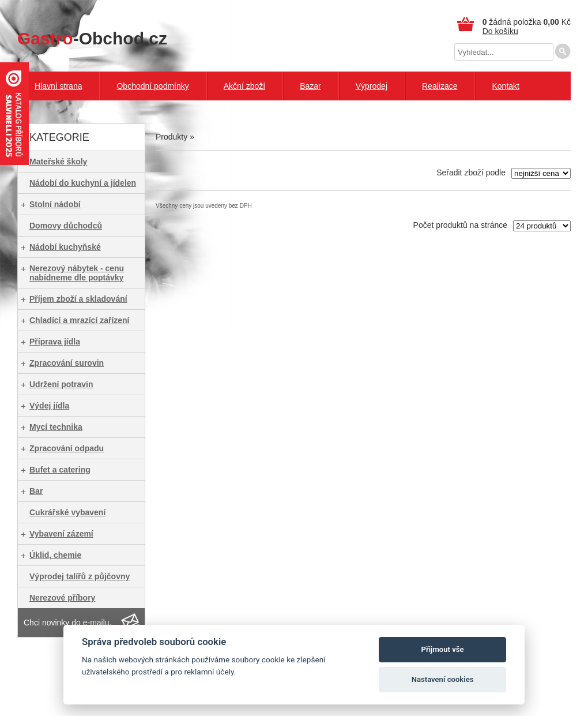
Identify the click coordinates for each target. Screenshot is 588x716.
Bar (36, 491)
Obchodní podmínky (152, 86)
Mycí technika (56, 427)
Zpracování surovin (67, 363)
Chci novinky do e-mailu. (68, 623)
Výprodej (372, 86)
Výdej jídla (49, 406)
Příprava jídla (55, 342)
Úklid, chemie (55, 555)
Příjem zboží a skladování (78, 299)
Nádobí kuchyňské (65, 247)
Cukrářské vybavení (67, 512)
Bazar (310, 86)
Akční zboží (244, 86)
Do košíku (500, 31)
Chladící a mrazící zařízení (80, 320)
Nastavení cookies (443, 679)
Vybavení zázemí (61, 534)
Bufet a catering (60, 470)
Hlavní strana (58, 86)
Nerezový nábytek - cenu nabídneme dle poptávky (77, 273)
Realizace (440, 86)
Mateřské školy (58, 162)
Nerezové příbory (62, 598)
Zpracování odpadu (67, 448)
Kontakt (505, 86)
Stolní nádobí (55, 204)
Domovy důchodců (66, 226)
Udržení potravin (61, 384)
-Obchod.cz (92, 38)
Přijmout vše (443, 649)
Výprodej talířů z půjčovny (80, 576)
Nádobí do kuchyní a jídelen (83, 183)
